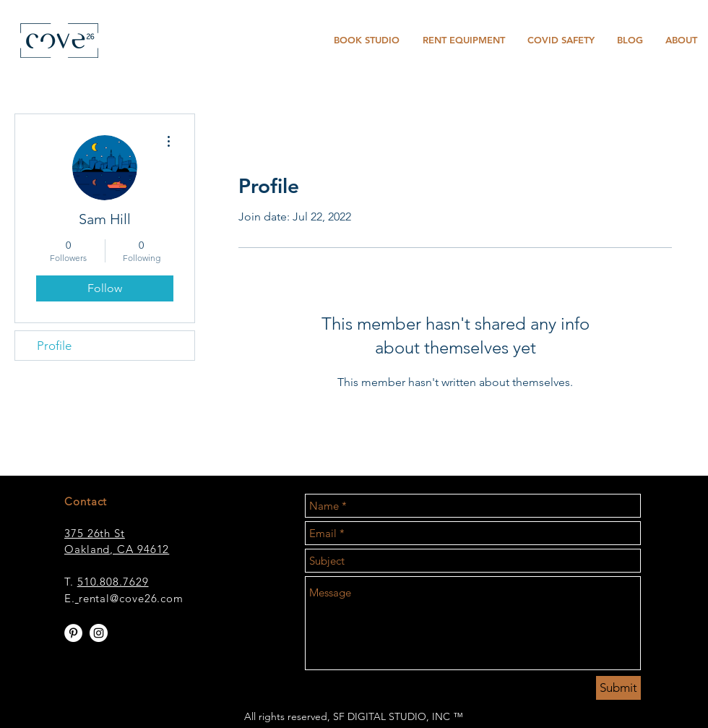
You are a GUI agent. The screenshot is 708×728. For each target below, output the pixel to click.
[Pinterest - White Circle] (73, 633)
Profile (54, 346)
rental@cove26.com (131, 598)
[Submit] (618, 688)
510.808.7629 (113, 582)
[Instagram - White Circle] (99, 633)
